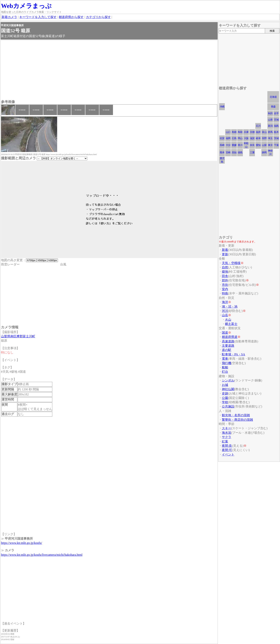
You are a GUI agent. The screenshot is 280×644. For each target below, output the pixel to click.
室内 (225, 289)
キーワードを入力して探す (38, 17)
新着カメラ (9, 17)
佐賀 (222, 138)
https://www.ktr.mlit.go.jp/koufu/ (21, 543)
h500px (42, 260)
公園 (225, 398)
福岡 (228, 138)
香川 (240, 145)
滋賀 (252, 138)
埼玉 (270, 138)
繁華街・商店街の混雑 (237, 420)
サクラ (227, 437)
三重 (252, 152)
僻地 (225, 272)
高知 (234, 152)
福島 (276, 126)
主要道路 (228, 346)
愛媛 (234, 145)
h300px (53, 260)
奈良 (252, 145)
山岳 (225, 315)
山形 (270, 120)
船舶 (225, 367)
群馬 (270, 132)
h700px (31, 260)
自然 (225, 267)
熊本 (222, 152)
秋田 (270, 113)
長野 (264, 138)
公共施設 (228, 406)
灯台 (225, 372)
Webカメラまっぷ (26, 6)
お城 (225, 385)
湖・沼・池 (230, 307)
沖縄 (222, 107)
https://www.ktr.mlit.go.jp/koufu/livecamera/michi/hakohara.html (42, 555)
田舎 (225, 276)
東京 (270, 145)
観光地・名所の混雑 (236, 415)
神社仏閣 (228, 389)
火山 (228, 320)
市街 (225, 285)
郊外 (225, 280)
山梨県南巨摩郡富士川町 (18, 336)
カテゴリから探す (98, 17)
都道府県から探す (71, 17)
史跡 (225, 393)
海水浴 (227, 433)
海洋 (225, 302)
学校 (225, 402)
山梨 (264, 145)
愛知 (258, 145)
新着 (225, 250)
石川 (258, 126)
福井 (258, 132)
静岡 (264, 152)
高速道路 (228, 341)
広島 (234, 138)
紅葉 (225, 441)
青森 (273, 107)
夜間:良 (227, 446)
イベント (228, 454)
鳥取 (240, 132)
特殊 (225, 293)
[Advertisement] (109, 70)
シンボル (228, 380)
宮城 (276, 120)
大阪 (246, 138)
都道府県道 (230, 337)
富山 (264, 132)
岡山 (240, 138)
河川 (225, 311)
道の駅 (227, 350)
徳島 (240, 152)
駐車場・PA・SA (233, 354)
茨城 (276, 138)
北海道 (273, 97)
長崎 (222, 145)
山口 (228, 132)
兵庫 (246, 132)
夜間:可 (227, 450)
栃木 (276, 132)
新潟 (270, 126)
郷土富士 (231, 324)
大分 (228, 145)
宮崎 (228, 152)
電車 (225, 359)
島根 (234, 132)
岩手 (276, 113)
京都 (252, 132)
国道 (225, 333)
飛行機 (227, 363)
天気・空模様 (231, 263)
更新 (225, 254)
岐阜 (258, 138)
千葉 (276, 145)
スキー (227, 428)
